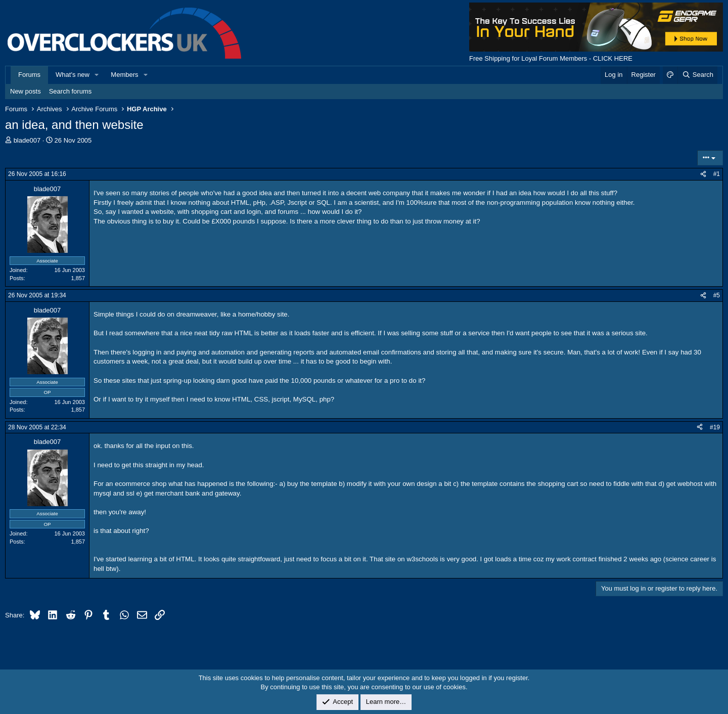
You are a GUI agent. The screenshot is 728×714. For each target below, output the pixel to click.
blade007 (27, 140)
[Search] (697, 75)
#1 (717, 174)
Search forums (71, 91)
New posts (26, 91)
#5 (717, 295)
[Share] (703, 174)
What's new (73, 75)
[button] (97, 75)
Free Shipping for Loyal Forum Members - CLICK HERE (551, 58)
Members (124, 75)
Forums (29, 75)
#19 (715, 427)
